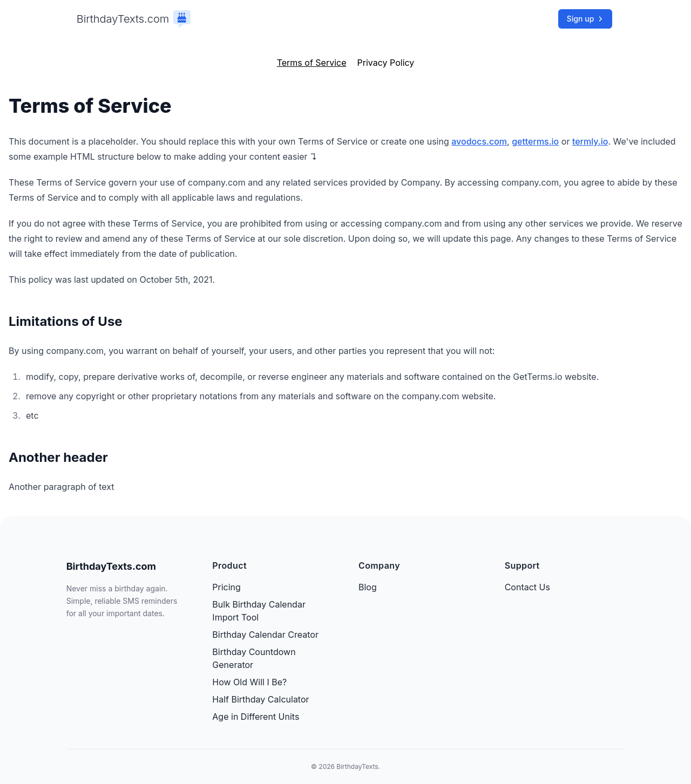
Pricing (226, 587)
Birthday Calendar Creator (265, 635)
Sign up (585, 19)
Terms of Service (312, 63)
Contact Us (527, 587)
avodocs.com (479, 141)
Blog (368, 587)
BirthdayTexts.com (123, 19)
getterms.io (535, 141)
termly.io (590, 141)
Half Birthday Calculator (260, 699)
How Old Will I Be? (249, 682)
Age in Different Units (256, 717)
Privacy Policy (386, 63)
